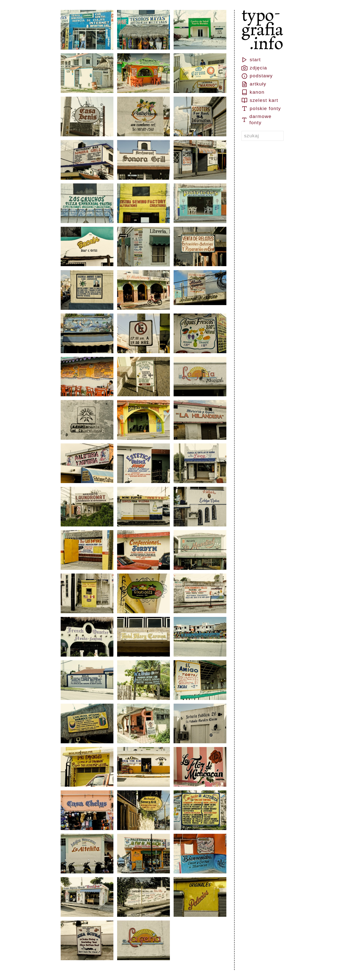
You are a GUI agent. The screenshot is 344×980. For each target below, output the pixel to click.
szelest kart (260, 100)
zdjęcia (254, 68)
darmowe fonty (257, 119)
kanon (253, 92)
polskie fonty (261, 109)
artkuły (254, 84)
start (251, 60)
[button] (87, 30)
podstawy (257, 76)
